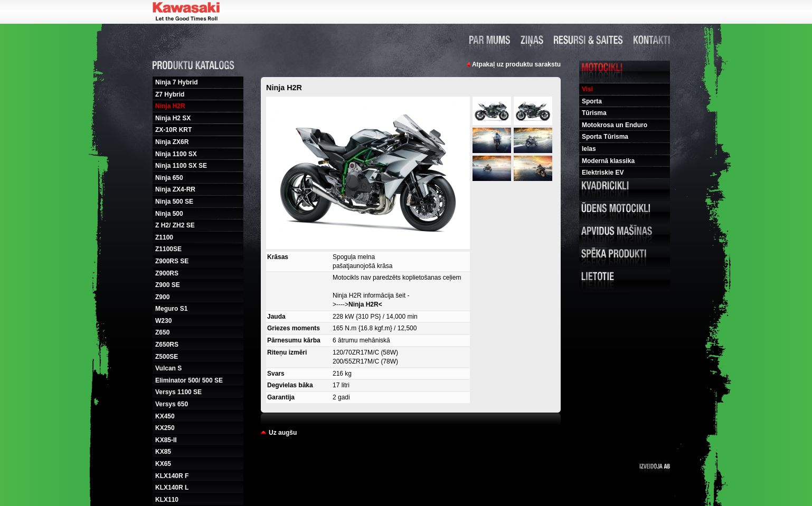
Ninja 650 (169, 178)
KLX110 (167, 500)
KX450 (165, 416)
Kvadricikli (625, 190)
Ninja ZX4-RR (175, 189)
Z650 (162, 332)
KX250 (165, 428)
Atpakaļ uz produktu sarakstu (516, 64)
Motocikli (625, 72)
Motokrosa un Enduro (615, 125)
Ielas (589, 149)
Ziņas (532, 40)
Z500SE (167, 357)
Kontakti (652, 40)
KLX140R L (172, 488)
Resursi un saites (588, 40)
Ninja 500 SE (174, 202)
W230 (163, 321)
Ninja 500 (169, 214)
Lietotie (625, 281)
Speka (625, 258)
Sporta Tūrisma (605, 137)
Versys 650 (172, 404)
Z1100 (164, 237)
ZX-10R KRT (173, 130)
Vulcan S (168, 368)
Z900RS (167, 273)
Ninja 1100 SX (176, 154)
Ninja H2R (170, 106)
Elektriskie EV (603, 173)
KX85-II (166, 440)
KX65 (163, 464)
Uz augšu (283, 433)
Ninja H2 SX (173, 118)
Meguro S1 (171, 309)
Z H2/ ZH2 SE (175, 225)
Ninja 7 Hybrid (177, 82)
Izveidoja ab (655, 469)
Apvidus (625, 235)
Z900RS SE (172, 261)
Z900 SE (168, 285)
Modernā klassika (608, 161)
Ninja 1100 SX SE (181, 166)
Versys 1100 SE (178, 392)
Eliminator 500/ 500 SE (189, 380)
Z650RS (167, 345)
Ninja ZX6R (172, 142)
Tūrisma (594, 113)
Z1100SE (168, 249)
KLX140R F (172, 476)
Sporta (592, 101)
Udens (625, 213)
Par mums (490, 40)
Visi (587, 89)
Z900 (162, 297)
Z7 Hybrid (170, 94)
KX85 (163, 452)
